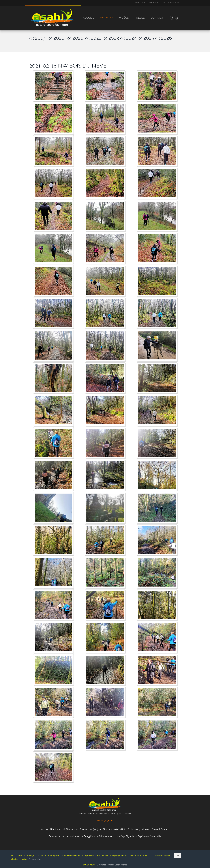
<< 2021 (76, 38)
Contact (157, 18)
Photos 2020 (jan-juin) (91, 829)
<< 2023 (111, 38)
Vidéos (124, 18)
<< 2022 (93, 38)
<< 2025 (146, 38)
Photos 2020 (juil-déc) (114, 829)
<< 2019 (39, 38)
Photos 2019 (134, 829)
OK (178, 855)
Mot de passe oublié (172, 3)
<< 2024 (128, 38)
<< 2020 (57, 38)
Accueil (89, 18)
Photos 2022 (57, 829)
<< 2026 (164, 38)
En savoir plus (35, 859)
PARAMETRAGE (163, 855)
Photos (107, 18)
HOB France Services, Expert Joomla (111, 865)
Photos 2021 (72, 829)
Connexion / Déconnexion (147, 3)
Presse (140, 18)
